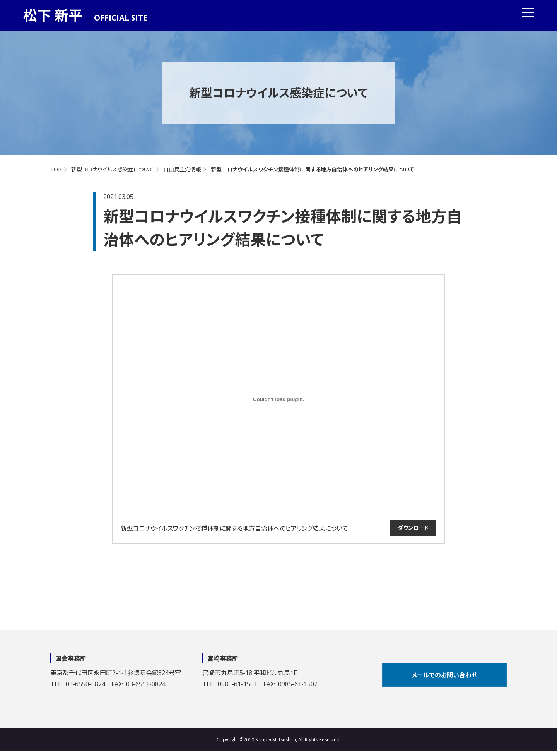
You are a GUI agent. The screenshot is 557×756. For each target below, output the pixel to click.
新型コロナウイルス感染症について (112, 169)
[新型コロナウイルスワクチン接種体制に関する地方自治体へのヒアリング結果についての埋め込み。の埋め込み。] (278, 399)
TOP (56, 169)
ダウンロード (413, 528)
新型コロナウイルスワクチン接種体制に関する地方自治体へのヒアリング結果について (234, 528)
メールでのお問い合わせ (444, 675)
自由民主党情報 (182, 169)
